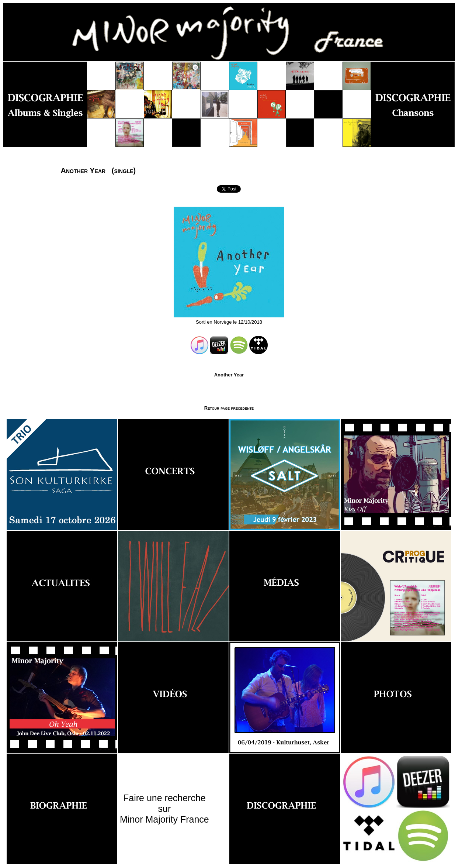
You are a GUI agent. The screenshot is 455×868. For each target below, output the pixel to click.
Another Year (229, 375)
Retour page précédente (229, 408)
